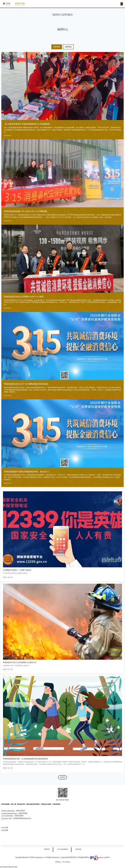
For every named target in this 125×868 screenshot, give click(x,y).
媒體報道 (68, 47)
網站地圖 (78, 849)
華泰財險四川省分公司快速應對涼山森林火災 (20, 662)
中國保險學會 (56, 804)
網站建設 (58, 862)
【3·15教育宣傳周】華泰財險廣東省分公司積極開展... (28, 124)
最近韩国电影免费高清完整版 (9, 867)
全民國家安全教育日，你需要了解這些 (17, 570)
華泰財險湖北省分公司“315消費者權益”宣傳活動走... (27, 384)
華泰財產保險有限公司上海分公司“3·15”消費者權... (26, 211)
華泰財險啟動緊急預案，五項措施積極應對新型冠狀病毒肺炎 (25, 759)
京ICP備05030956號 (83, 857)
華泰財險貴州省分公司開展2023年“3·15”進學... (24, 297)
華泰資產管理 (21, 804)
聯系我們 (47, 849)
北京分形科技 (66, 862)
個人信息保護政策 (63, 849)
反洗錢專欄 (5, 830)
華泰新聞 (57, 47)
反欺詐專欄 (5, 827)
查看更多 (63, 777)
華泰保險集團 (5, 804)
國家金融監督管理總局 (33, 804)
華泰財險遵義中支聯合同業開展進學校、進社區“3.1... (27, 472)
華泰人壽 (13, 804)
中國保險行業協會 (46, 804)
